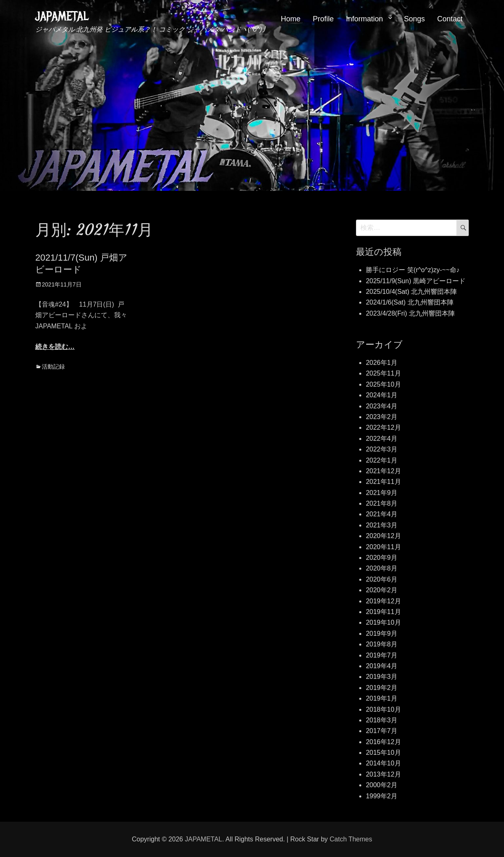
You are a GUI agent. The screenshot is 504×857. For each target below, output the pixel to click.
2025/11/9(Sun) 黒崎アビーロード (416, 281)
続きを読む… (55, 347)
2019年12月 (383, 601)
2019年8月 (382, 644)
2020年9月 (382, 558)
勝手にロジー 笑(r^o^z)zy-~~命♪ (413, 270)
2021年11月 (383, 482)
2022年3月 (382, 449)
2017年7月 (382, 731)
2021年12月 (383, 471)
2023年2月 (382, 417)
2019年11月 (383, 612)
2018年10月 (383, 709)
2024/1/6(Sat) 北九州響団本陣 (409, 302)
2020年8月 (382, 568)
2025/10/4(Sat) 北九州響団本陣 (411, 292)
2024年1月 (382, 395)
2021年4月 (382, 514)
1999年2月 (382, 796)
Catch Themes (351, 839)
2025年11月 (383, 373)
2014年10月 (383, 763)
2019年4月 (382, 666)
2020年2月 (382, 590)
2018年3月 (382, 720)
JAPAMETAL (62, 16)
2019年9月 (382, 634)
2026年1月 (382, 363)
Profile (323, 19)
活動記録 (53, 367)
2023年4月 (382, 406)
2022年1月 (382, 460)
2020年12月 (383, 536)
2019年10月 (383, 622)
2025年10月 (383, 384)
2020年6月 (382, 579)
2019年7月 (382, 655)
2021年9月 (382, 493)
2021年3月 (382, 525)
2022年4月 (382, 439)
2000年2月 (382, 785)
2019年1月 (382, 698)
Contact (450, 19)
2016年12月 (383, 742)
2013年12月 (383, 774)
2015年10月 (383, 753)
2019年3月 (382, 677)
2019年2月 (382, 688)
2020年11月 (383, 547)
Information (365, 19)
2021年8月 (382, 503)
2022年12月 (383, 427)
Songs (414, 19)
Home (291, 19)
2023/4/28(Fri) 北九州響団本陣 (410, 313)
